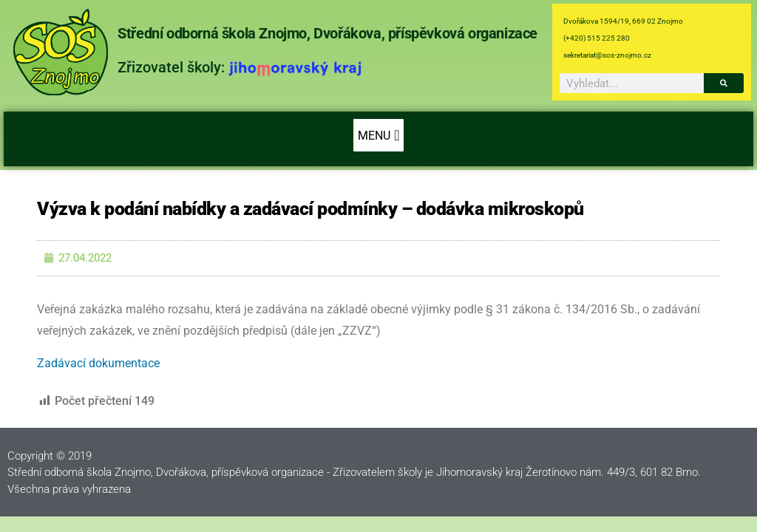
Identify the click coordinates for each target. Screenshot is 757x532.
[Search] (724, 83)
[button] (378, 135)
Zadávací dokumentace (98, 363)
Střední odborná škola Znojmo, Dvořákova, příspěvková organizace (327, 33)
